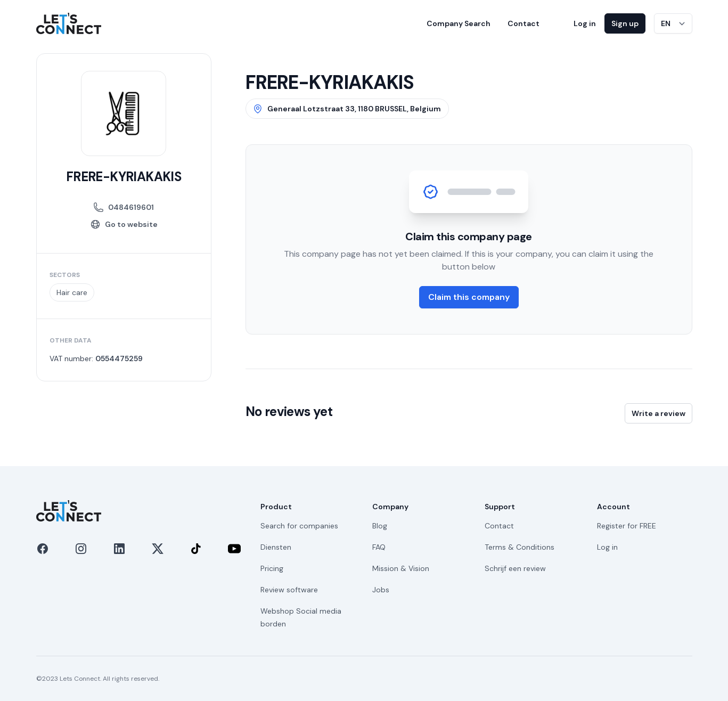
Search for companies (299, 526)
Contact (523, 23)
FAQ (379, 547)
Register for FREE (627, 526)
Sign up (625, 23)
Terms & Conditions (520, 547)
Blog (380, 526)
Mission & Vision (401, 568)
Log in (585, 23)
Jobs (381, 590)
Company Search (459, 23)
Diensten (276, 547)
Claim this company (469, 297)
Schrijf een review (515, 568)
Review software (289, 590)
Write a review (659, 413)
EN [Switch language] (666, 23)
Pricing (272, 568)
